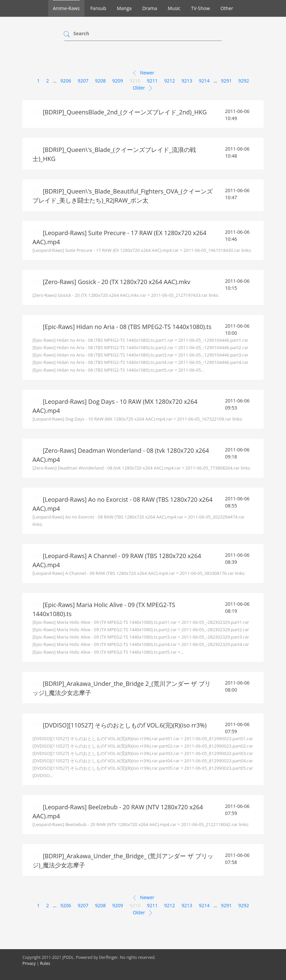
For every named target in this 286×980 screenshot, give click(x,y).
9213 (187, 81)
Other (227, 8)
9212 (169, 81)
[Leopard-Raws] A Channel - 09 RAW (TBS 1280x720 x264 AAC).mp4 (117, 560)
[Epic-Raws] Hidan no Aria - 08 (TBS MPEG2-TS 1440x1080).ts (126, 327)
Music (174, 8)
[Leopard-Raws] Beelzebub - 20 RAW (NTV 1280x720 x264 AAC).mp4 (118, 811)
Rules (45, 963)
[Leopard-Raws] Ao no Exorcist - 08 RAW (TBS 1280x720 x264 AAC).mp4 (123, 504)
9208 (100, 81)
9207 (83, 81)
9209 (118, 81)
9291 (226, 81)
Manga (124, 8)
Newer (143, 73)
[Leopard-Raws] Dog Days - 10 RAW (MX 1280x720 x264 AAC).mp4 (115, 406)
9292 (244, 81)
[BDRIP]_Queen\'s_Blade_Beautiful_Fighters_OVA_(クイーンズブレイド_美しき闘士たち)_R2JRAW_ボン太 (123, 196)
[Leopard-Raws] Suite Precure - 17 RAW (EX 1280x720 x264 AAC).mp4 (119, 237)
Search (81, 33)
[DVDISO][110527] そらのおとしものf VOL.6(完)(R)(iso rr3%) (124, 725)
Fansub (98, 8)
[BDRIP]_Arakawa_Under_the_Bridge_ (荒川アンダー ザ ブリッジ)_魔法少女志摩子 (123, 860)
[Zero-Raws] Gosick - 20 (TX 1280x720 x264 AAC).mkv (116, 282)
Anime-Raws (66, 8)
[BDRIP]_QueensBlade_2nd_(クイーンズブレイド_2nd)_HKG (124, 112)
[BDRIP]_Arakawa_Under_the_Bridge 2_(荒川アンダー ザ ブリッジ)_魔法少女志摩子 (122, 688)
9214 (204, 81)
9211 (152, 81)
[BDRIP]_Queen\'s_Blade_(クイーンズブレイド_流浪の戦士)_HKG (114, 154)
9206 (66, 81)
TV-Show (200, 8)
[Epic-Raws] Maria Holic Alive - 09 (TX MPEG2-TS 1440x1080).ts (104, 609)
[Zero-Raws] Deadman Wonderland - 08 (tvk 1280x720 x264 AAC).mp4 (121, 455)
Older (143, 88)
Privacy (29, 963)
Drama (150, 8)
